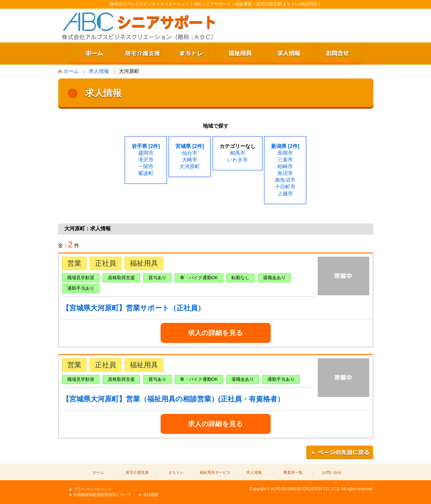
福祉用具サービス (215, 472)
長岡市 (285, 153)
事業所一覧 (293, 472)
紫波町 (146, 173)
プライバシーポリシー (93, 489)
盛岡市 (146, 153)
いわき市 (238, 160)
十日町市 (285, 187)
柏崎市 (285, 166)
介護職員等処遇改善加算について (102, 495)
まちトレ (191, 54)
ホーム (94, 54)
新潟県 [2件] (285, 146)
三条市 (285, 160)
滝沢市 (146, 160)
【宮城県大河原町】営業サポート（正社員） (133, 308)
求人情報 (288, 54)
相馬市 (238, 153)
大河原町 (190, 166)
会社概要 (151, 495)
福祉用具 (240, 54)
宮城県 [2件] (190, 146)
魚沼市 (285, 173)
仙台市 (190, 153)
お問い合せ (332, 472)
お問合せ (337, 54)
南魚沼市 (285, 180)
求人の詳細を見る (215, 333)
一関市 (146, 166)
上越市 (285, 193)
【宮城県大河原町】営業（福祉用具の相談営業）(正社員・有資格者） (173, 399)
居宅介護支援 (143, 54)
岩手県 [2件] (146, 146)
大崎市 (190, 160)
